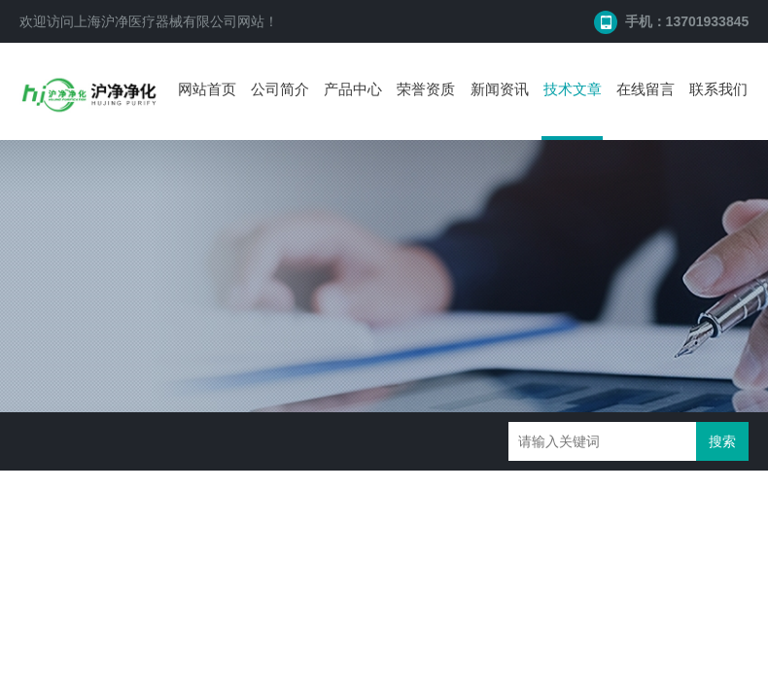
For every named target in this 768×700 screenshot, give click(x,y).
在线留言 (646, 89)
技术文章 (573, 89)
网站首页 (207, 89)
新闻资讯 (500, 89)
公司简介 (280, 89)
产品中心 (353, 89)
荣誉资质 (426, 89)
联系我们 (718, 89)
